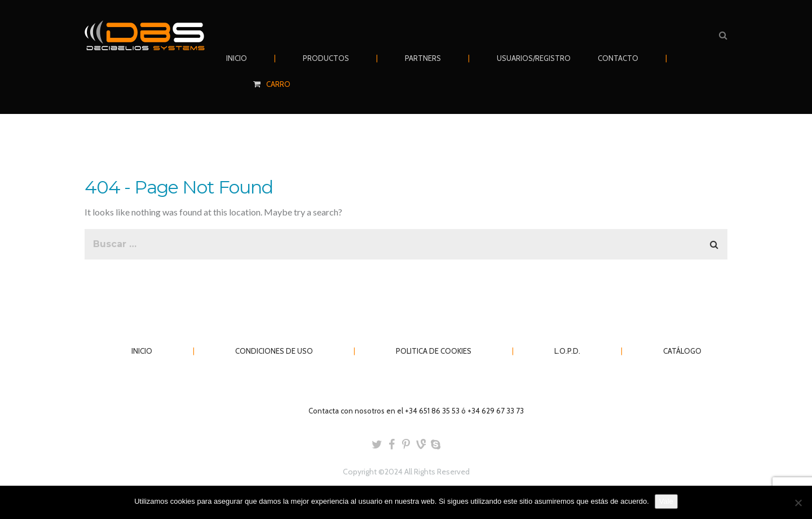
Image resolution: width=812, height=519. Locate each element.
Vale (666, 501)
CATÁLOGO (682, 351)
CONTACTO (618, 58)
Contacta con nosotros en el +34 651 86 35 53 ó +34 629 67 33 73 (416, 411)
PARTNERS (423, 58)
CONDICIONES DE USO (274, 351)
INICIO (237, 58)
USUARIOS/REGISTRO (534, 58)
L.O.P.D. (567, 351)
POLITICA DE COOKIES (434, 351)
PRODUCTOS (326, 58)
